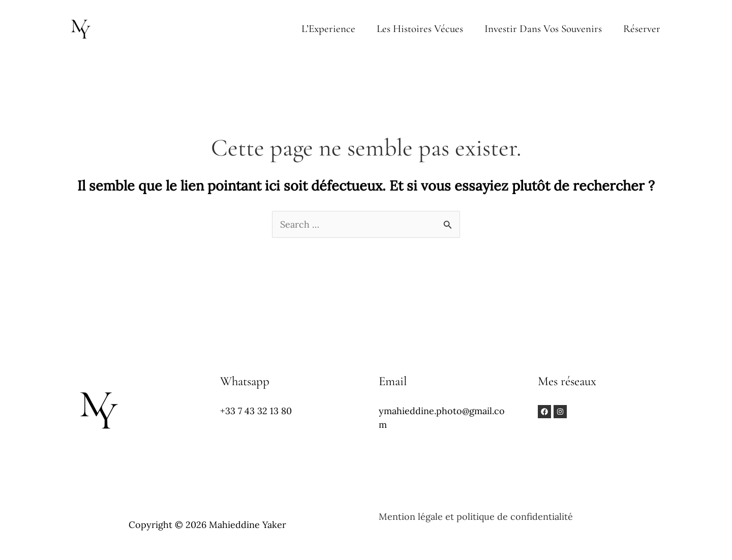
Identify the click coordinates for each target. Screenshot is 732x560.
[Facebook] (544, 412)
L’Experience (328, 29)
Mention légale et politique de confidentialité (476, 517)
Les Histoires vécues (420, 29)
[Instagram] (560, 412)
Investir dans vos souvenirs (543, 29)
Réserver (642, 29)
